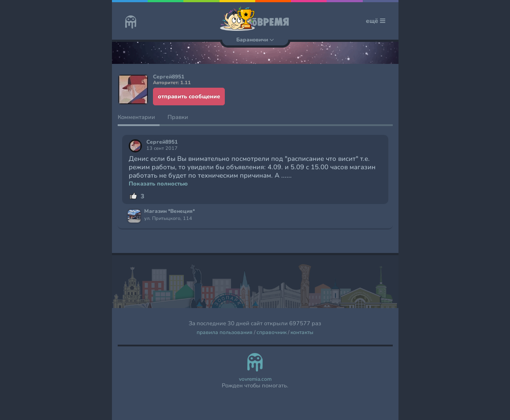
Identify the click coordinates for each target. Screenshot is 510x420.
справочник (272, 333)
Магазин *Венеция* (169, 212)
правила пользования (225, 333)
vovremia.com (255, 379)
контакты (302, 333)
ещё (376, 21)
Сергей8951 (162, 142)
